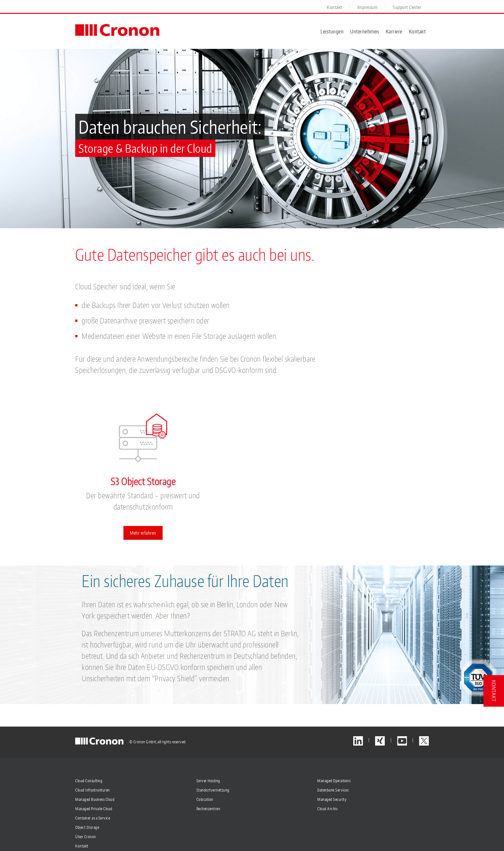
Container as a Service (93, 818)
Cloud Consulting (89, 781)
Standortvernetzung (213, 790)
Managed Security (332, 800)
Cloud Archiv (328, 809)
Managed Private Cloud (94, 809)
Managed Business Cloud (95, 800)
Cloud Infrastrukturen (93, 790)
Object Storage (87, 828)
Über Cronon (86, 837)
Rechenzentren (208, 809)
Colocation (205, 800)
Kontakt (82, 846)
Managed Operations (334, 781)
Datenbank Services (333, 790)
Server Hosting (208, 781)
